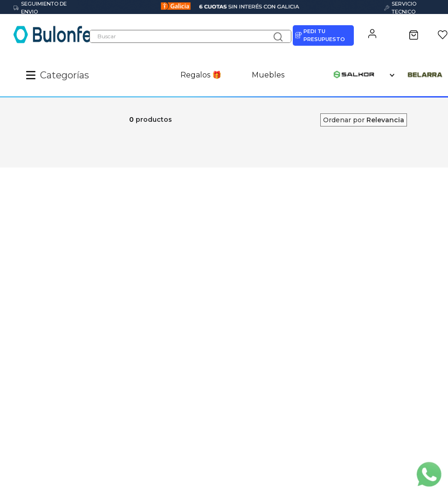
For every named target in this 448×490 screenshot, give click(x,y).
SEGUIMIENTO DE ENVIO (40, 8)
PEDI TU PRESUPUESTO (320, 35)
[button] (33, 75)
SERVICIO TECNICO (400, 8)
